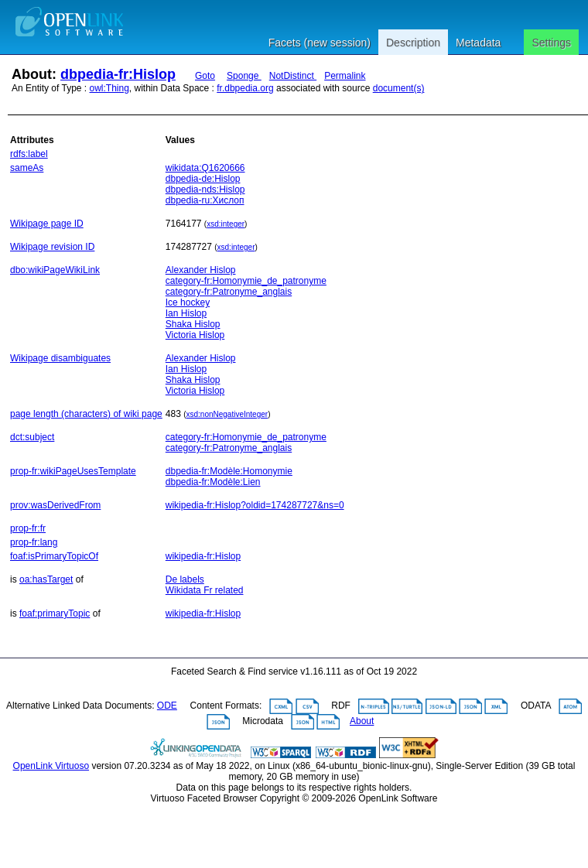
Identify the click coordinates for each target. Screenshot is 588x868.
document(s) (399, 88)
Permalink (345, 76)
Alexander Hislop (201, 270)
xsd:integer (226, 224)
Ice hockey (188, 302)
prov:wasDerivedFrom (55, 505)
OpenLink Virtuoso (51, 766)
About (362, 721)
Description (413, 43)
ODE (167, 706)
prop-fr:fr (28, 528)
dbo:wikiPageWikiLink (55, 270)
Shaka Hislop (193, 324)
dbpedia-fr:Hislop (118, 74)
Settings (551, 43)
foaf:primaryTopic (55, 613)
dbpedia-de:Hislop (203, 179)
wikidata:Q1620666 (205, 168)
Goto (205, 76)
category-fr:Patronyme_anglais (229, 292)
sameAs (27, 168)
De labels (185, 579)
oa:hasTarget (46, 579)
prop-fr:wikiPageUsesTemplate (73, 471)
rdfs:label (29, 154)
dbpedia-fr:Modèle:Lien (213, 482)
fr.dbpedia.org (245, 88)
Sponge (244, 76)
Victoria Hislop (195, 335)
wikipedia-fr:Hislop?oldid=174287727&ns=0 (255, 505)
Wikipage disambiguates (60, 358)
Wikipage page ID (47, 224)
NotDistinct (293, 76)
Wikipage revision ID (52, 247)
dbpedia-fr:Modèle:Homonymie (229, 471)
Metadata (478, 43)
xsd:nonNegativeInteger (227, 414)
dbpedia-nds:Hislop (205, 190)
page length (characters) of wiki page (86, 414)
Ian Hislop (186, 313)
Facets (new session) (320, 43)
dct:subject (32, 437)
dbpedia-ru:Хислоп (205, 200)
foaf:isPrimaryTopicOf (54, 556)
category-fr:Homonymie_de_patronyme (246, 281)
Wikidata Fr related (205, 590)
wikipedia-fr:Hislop (203, 556)
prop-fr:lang (34, 542)
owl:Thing (109, 88)
